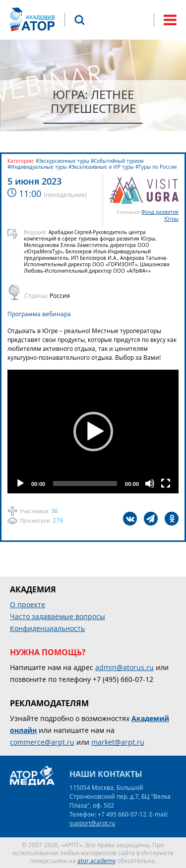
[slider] (85, 483)
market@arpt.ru (118, 742)
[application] (93, 432)
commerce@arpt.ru (42, 742)
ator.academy (96, 861)
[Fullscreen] (166, 483)
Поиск (79, 20)
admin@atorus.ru (124, 667)
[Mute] (150, 483)
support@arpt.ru (92, 823)
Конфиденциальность (47, 628)
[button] (93, 432)
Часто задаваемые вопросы (58, 616)
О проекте (28, 604)
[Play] (20, 483)
